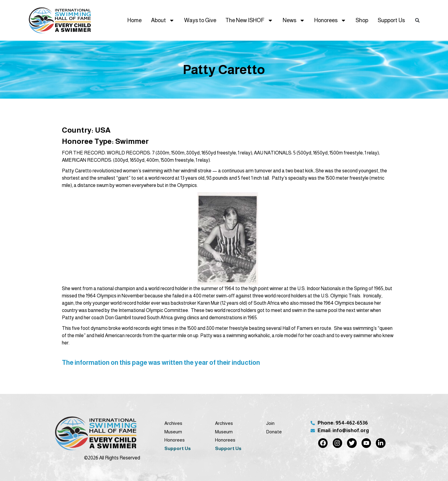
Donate (274, 432)
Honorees (330, 20)
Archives (173, 423)
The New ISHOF (249, 20)
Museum (173, 432)
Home (135, 20)
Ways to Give (200, 20)
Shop (362, 20)
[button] (418, 20)
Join (270, 423)
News (294, 20)
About (163, 20)
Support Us (391, 20)
